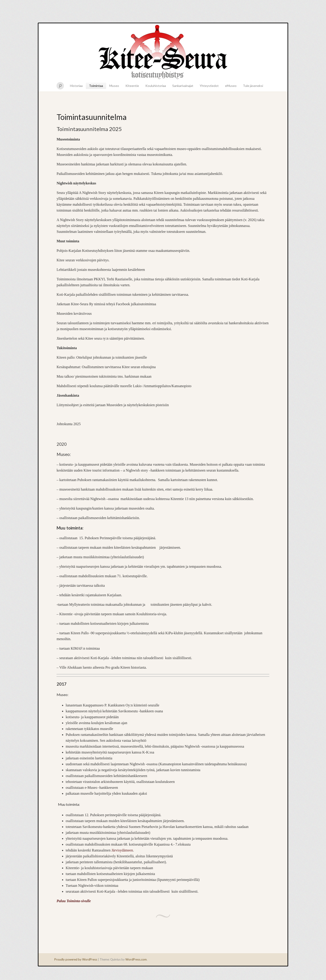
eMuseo (231, 86)
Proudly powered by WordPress (76, 959)
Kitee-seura (163, 52)
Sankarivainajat (183, 86)
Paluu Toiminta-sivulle (74, 901)
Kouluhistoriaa (156, 86)
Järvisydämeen (122, 850)
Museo (114, 86)
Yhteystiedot (209, 86)
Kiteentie (132, 86)
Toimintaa (96, 86)
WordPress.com (136, 959)
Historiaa (76, 86)
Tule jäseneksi (253, 86)
